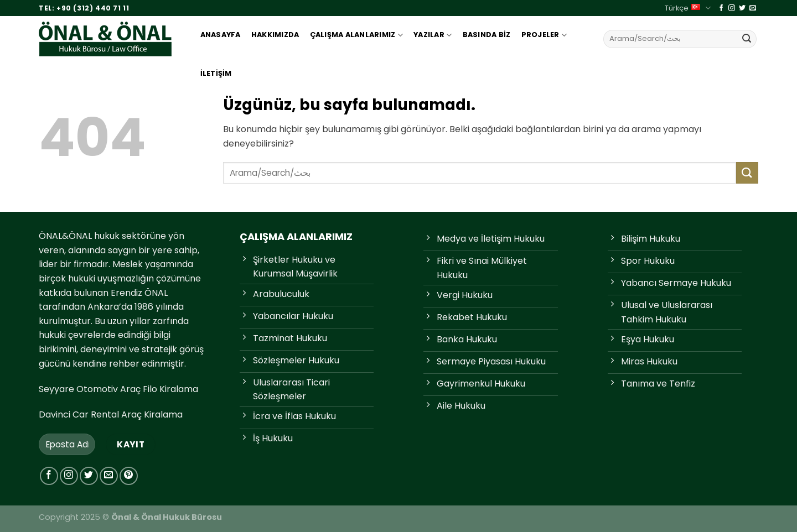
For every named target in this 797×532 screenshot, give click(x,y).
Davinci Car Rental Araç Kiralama (111, 414)
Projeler (544, 35)
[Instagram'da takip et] (732, 8)
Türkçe (687, 8)
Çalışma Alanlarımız (356, 35)
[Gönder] (747, 39)
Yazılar (433, 35)
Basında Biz (487, 35)
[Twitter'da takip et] (742, 8)
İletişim (216, 73)
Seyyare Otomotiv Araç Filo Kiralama (118, 389)
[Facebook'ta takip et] (721, 8)
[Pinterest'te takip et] (129, 476)
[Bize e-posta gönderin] (753, 8)
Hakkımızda (275, 35)
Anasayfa (221, 35)
